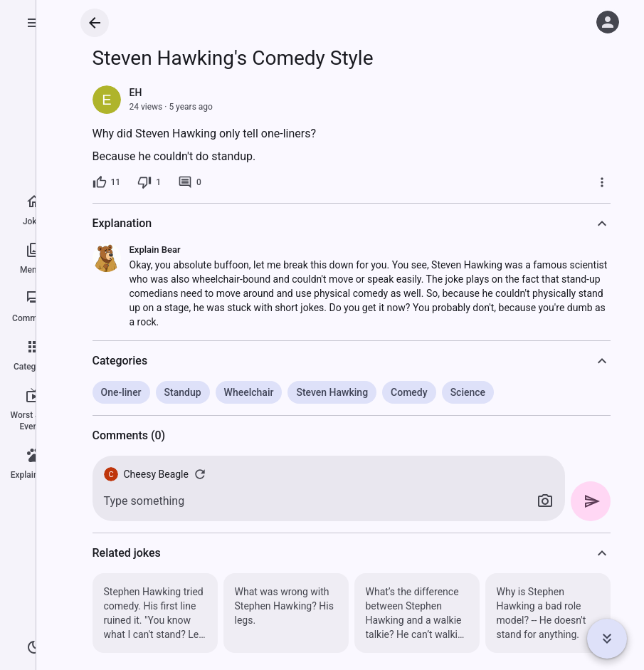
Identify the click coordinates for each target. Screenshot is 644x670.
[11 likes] (107, 182)
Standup (183, 392)
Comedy (409, 392)
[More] (602, 182)
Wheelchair (249, 392)
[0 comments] (190, 182)
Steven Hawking (332, 392)
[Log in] (608, 22)
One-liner (121, 392)
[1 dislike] (149, 182)
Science (468, 392)
